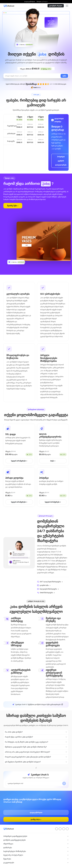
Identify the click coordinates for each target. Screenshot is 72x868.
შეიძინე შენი (13, 206)
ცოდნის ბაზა (44, 585)
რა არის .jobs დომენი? (14, 732)
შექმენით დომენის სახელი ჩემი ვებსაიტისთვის (36, 704)
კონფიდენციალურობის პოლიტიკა (54, 867)
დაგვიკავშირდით (30, 1)
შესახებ (6, 867)
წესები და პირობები (35, 867)
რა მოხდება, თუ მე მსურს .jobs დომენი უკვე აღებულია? (27, 742)
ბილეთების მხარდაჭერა (48, 589)
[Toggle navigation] (67, 6)
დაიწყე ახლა (36, 817)
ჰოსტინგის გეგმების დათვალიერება (61, 161)
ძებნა (64, 76)
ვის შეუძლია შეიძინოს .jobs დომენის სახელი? (23, 762)
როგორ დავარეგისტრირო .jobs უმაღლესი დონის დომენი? (28, 757)
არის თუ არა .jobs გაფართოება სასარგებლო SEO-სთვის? (27, 752)
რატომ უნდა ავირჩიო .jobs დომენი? (19, 737)
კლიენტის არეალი (56, 6)
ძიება (53, 461)
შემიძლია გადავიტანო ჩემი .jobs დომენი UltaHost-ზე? (26, 747)
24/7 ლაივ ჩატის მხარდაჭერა (50, 582)
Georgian (42, 1)
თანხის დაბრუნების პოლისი (19, 867)
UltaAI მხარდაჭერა (46, 593)
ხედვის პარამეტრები (19, 461)
